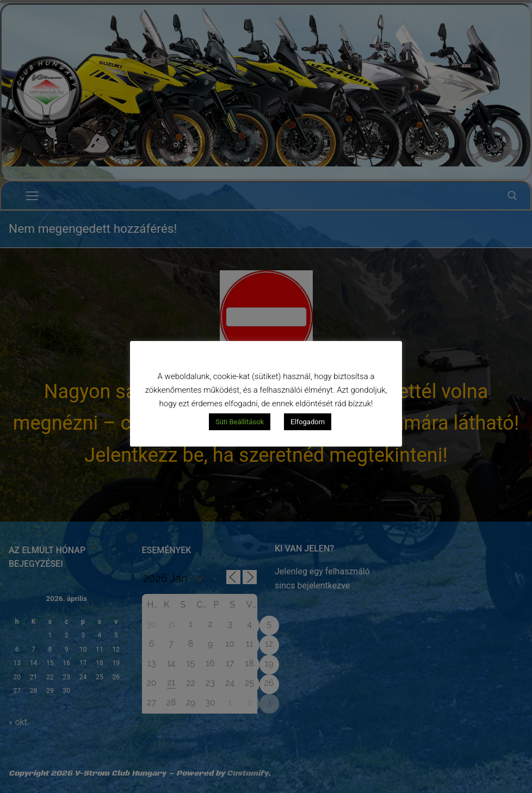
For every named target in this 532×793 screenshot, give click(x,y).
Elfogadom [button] (308, 422)
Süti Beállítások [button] (240, 422)
